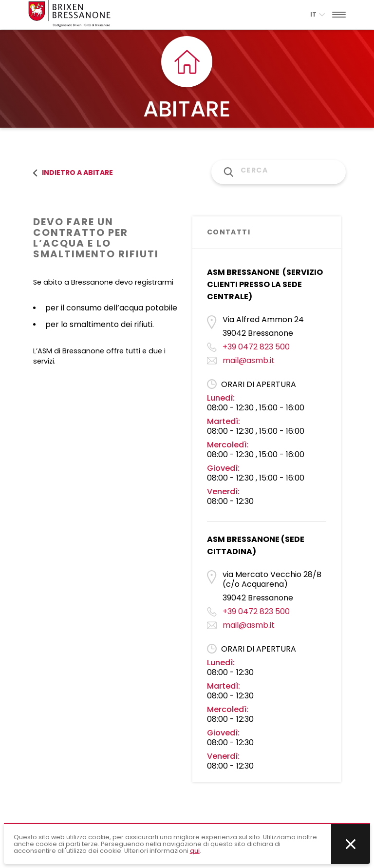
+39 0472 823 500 (256, 347)
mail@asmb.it (249, 360)
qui (195, 851)
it (318, 14)
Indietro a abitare (73, 173)
